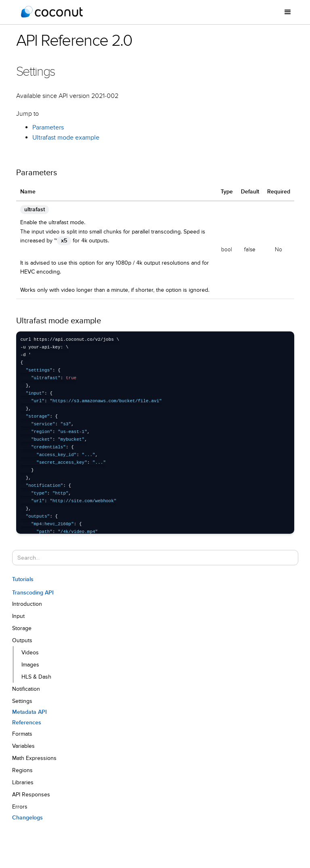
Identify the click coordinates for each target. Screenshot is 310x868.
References (27, 723)
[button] (288, 12)
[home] (52, 12)
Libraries (23, 783)
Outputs (22, 641)
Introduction (27, 604)
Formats (22, 734)
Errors (20, 807)
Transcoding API (33, 593)
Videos (30, 653)
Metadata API (30, 712)
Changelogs (27, 818)
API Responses (31, 795)
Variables (23, 746)
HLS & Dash (36, 677)
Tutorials (23, 579)
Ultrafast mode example (66, 138)
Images (30, 665)
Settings (22, 701)
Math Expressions (34, 758)
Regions (22, 770)
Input (18, 616)
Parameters (48, 128)
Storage (22, 628)
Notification (26, 689)
